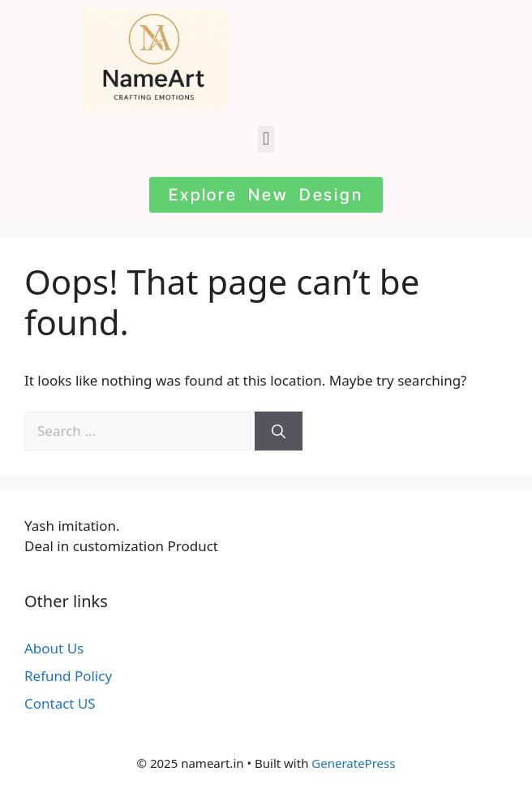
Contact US (60, 703)
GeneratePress (353, 763)
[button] (266, 139)
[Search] (279, 431)
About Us (54, 648)
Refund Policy (68, 676)
